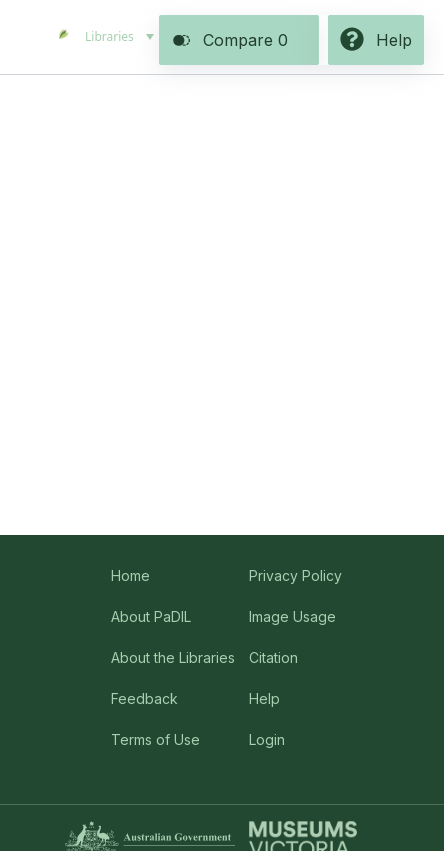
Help (264, 698)
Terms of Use (155, 739)
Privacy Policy (295, 575)
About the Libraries (173, 657)
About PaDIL (151, 616)
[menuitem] (117, 37)
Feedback (144, 698)
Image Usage (292, 616)
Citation (273, 657)
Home (130, 575)
